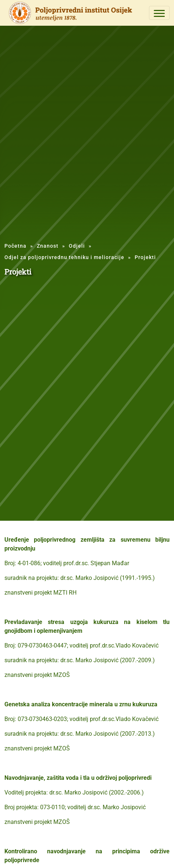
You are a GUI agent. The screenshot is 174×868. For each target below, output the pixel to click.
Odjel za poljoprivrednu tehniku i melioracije (64, 257)
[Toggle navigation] (159, 13)
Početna (15, 246)
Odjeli (77, 246)
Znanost (48, 246)
